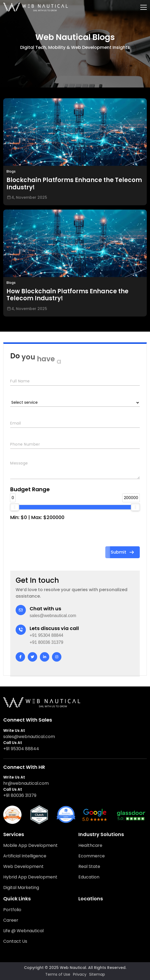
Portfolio (12, 910)
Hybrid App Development (30, 877)
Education (89, 877)
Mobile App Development (30, 845)
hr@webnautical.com (26, 783)
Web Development (23, 866)
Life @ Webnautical (23, 931)
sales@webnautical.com (53, 616)
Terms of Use (58, 974)
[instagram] (57, 657)
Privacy (80, 974)
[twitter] (32, 657)
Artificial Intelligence (25, 856)
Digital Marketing (21, 888)
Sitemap (97, 974)
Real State (89, 866)
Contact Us (15, 941)
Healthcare (90, 845)
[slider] (15, 507)
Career (11, 920)
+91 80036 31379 (46, 642)
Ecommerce (92, 856)
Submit (123, 552)
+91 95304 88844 (46, 635)
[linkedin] (45, 657)
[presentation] (51, 536)
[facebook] (20, 657)
